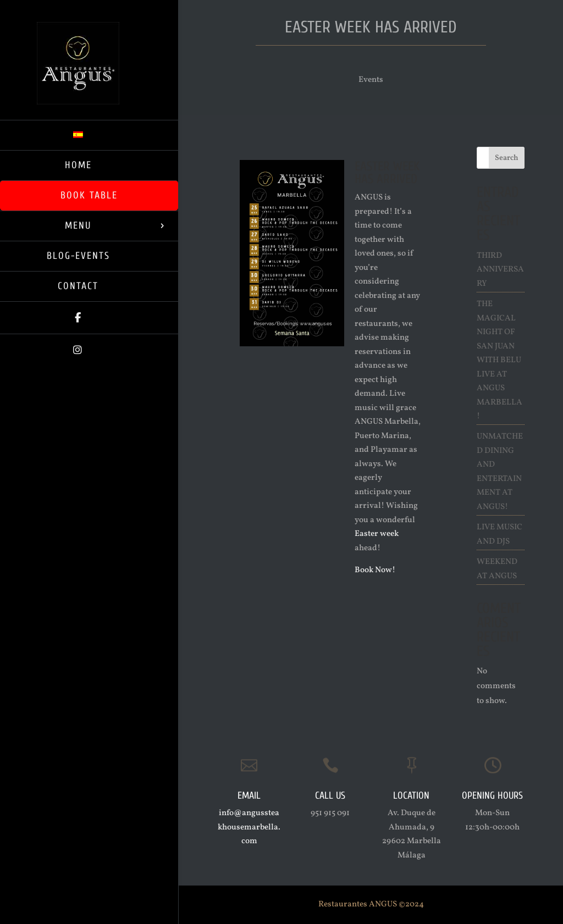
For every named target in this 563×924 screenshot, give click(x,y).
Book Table (89, 195)
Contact (78, 286)
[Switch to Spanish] (89, 135)
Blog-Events (78, 256)
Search (507, 158)
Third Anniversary (500, 270)
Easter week (377, 534)
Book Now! (375, 570)
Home (78, 165)
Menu (78, 226)
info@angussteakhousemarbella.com (249, 827)
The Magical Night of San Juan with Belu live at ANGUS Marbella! (499, 360)
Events (371, 80)
